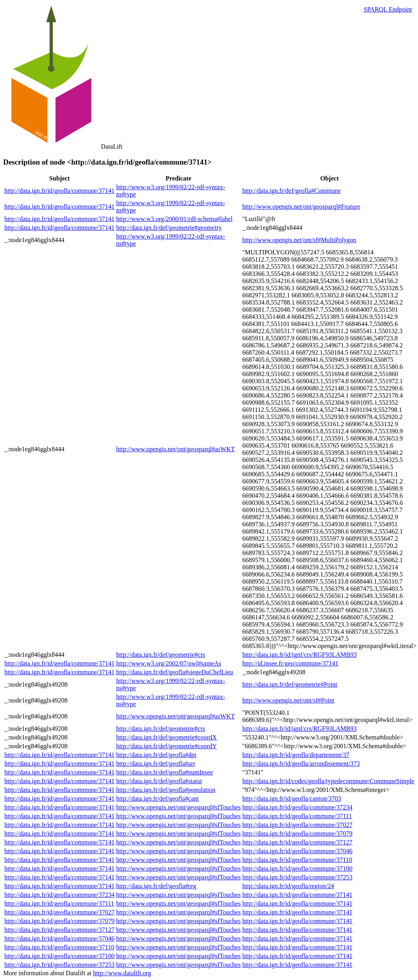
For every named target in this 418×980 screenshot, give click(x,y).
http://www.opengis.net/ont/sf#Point (288, 700)
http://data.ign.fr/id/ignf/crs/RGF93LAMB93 (300, 655)
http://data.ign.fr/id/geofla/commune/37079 (297, 833)
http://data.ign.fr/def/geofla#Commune (292, 191)
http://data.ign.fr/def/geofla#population (166, 790)
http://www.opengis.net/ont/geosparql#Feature (301, 207)
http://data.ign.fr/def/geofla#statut (159, 781)
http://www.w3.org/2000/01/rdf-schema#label (174, 219)
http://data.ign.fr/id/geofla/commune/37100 (297, 868)
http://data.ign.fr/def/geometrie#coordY (166, 746)
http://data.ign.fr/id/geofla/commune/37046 (297, 851)
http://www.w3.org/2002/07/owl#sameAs (168, 663)
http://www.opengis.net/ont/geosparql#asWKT (175, 449)
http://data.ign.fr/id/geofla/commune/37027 (297, 825)
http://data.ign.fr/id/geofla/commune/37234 (297, 807)
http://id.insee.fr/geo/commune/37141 (290, 663)
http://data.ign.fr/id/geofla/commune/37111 (297, 816)
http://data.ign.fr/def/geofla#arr (156, 764)
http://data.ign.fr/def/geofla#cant (157, 799)
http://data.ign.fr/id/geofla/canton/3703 (292, 799)
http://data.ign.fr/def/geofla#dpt (156, 755)
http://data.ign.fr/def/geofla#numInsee (164, 772)
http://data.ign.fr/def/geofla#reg (156, 886)
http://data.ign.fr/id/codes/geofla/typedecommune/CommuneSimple (328, 781)
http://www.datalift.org (122, 973)
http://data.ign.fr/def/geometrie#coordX (166, 737)
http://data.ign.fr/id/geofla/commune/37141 (59, 191)
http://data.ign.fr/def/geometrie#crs (161, 655)
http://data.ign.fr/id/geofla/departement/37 (296, 755)
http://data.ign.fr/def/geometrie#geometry (169, 228)
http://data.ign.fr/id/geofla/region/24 (288, 886)
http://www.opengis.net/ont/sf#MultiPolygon (299, 240)
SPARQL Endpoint (388, 9)
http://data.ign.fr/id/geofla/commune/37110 (297, 860)
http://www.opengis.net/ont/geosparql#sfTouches (178, 807)
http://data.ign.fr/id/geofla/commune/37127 (297, 842)
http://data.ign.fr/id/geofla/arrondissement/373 (301, 764)
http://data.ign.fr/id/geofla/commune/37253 (297, 877)
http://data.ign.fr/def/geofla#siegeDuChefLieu (174, 672)
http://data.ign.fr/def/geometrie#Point (290, 684)
